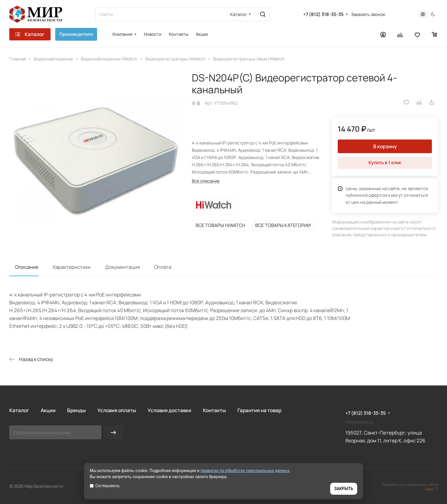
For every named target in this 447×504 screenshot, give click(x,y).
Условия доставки (169, 410)
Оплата (163, 267)
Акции (48, 410)
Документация (122, 267)
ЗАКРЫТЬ (344, 489)
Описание (27, 267)
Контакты (214, 410)
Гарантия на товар (259, 410)
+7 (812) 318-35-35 (323, 14)
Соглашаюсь (105, 486)
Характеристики (72, 267)
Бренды (76, 410)
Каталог (19, 410)
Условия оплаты (117, 410)
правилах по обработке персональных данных (245, 471)
